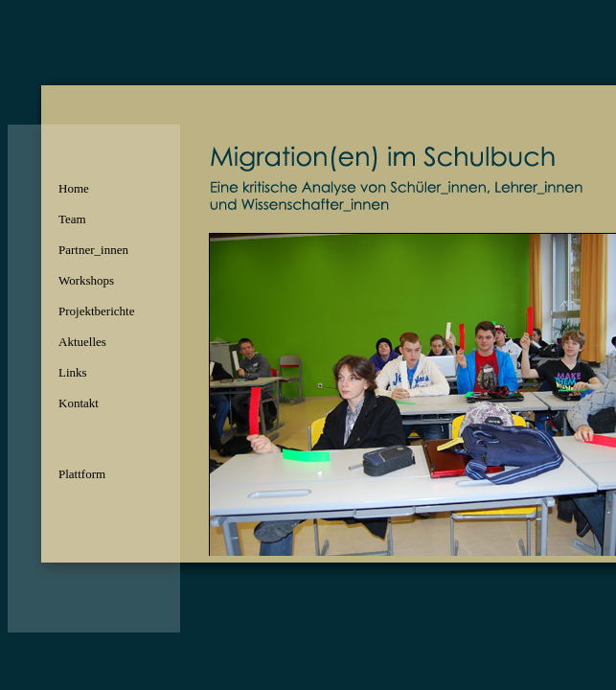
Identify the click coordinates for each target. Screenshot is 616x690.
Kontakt (79, 403)
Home (74, 188)
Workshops (86, 280)
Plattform (82, 474)
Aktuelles (82, 342)
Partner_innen (93, 250)
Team (72, 219)
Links (73, 372)
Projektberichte (96, 311)
